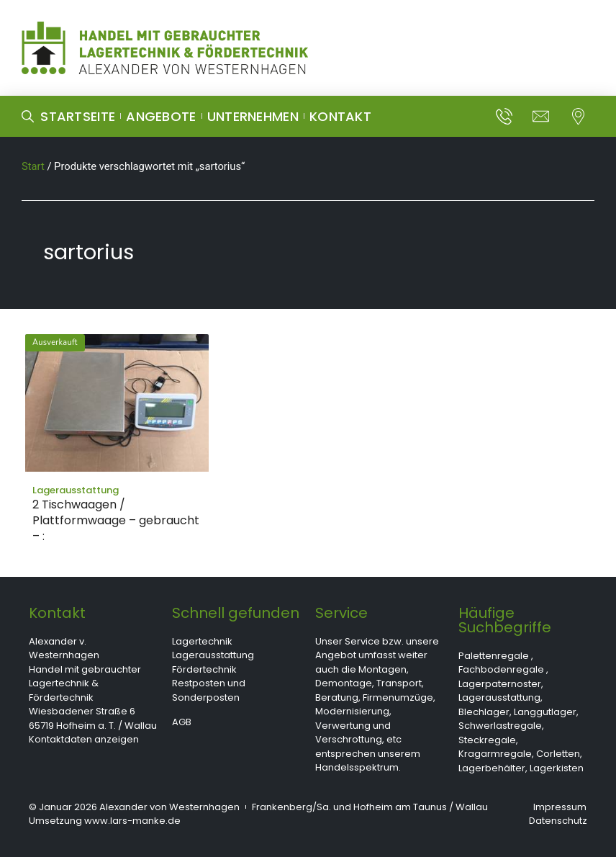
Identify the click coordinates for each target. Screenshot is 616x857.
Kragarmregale (495, 754)
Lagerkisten (557, 768)
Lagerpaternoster (500, 684)
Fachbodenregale (501, 669)
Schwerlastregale (500, 726)
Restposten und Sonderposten (209, 690)
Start (33, 166)
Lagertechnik (202, 641)
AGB (182, 722)
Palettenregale (494, 656)
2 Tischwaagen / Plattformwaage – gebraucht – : (116, 520)
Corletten (558, 754)
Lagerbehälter (492, 768)
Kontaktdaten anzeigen (84, 739)
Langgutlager (545, 712)
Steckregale (487, 740)
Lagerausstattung (213, 655)
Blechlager (484, 712)
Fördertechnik (204, 669)
